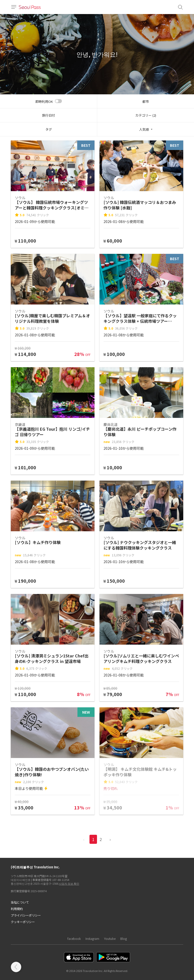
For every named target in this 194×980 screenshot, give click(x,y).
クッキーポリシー (23, 922)
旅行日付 (49, 115)
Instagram (92, 938)
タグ (49, 129)
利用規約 (17, 909)
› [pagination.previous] (110, 839)
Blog (124, 938)
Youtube (110, 938)
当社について (20, 902)
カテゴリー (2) (146, 115)
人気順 (144, 129)
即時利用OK (44, 101)
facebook (74, 938)
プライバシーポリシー (26, 915)
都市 (146, 101)
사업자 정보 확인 (69, 883)
